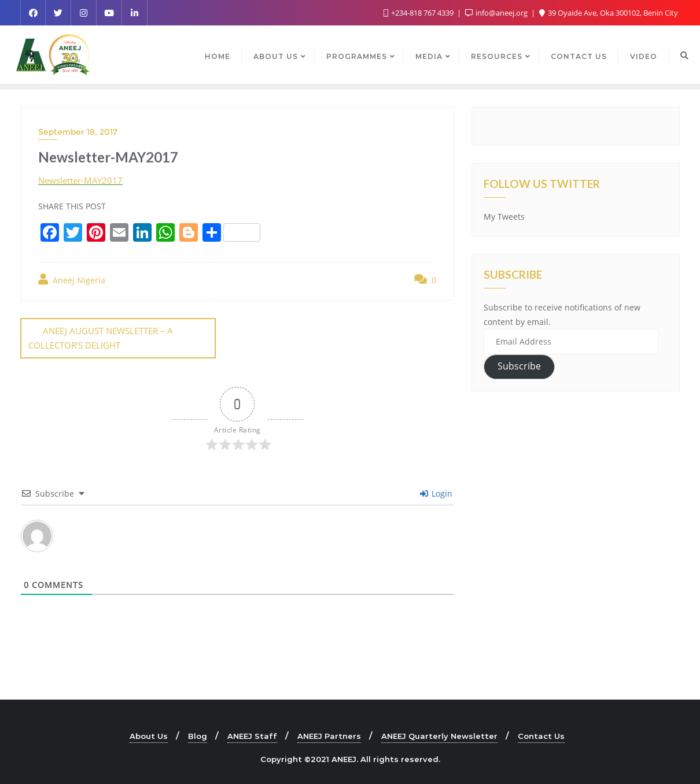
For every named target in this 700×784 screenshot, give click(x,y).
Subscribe (519, 366)
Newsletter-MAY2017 (80, 180)
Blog (198, 735)
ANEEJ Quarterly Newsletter (439, 735)
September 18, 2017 (78, 132)
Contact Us (541, 735)
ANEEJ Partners (329, 735)
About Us (149, 735)
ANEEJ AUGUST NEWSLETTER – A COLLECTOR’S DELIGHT (101, 338)
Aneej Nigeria (72, 280)
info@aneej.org (497, 13)
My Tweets (504, 217)
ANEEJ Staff (252, 735)
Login (436, 493)
